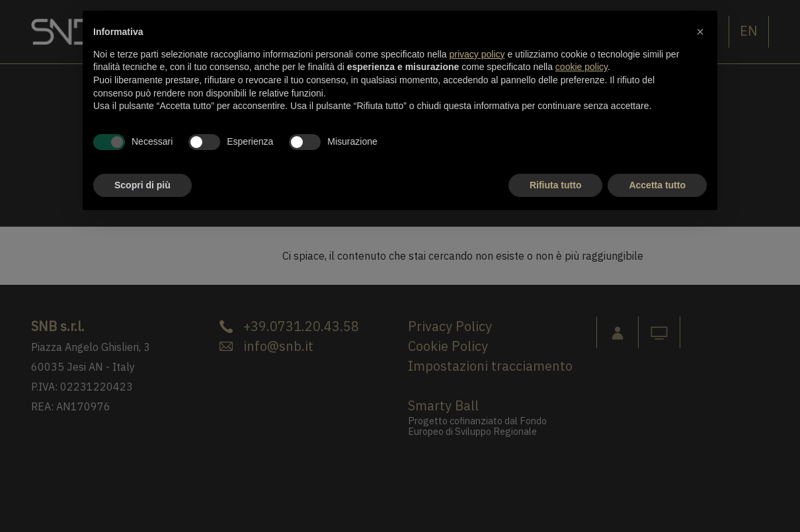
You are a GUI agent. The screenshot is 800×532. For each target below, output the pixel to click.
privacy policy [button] (477, 54)
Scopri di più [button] (142, 185)
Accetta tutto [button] (657, 185)
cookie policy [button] (581, 67)
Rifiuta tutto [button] (556, 185)
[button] (700, 32)
